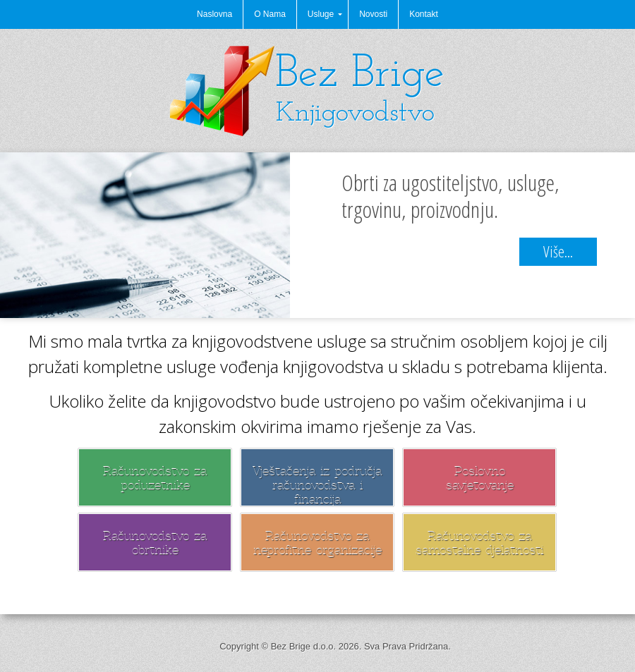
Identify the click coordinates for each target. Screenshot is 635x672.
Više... (558, 251)
